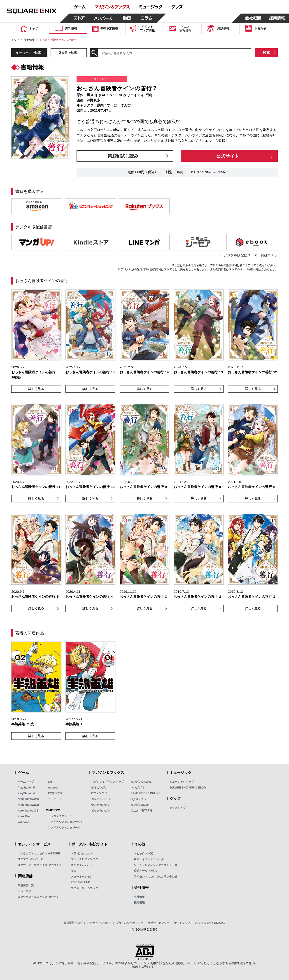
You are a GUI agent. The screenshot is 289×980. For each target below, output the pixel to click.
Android (53, 788)
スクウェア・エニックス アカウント (40, 865)
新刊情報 (29, 40)
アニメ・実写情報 (141, 811)
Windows (24, 822)
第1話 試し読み (123, 156)
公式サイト (228, 156)
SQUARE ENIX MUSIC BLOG (188, 788)
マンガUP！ (138, 788)
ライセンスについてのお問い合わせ (156, 877)
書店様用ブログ (73, 923)
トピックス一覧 (143, 854)
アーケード (55, 799)
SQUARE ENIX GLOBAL (210, 923)
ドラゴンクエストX (60, 816)
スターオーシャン (82, 877)
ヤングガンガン (101, 805)
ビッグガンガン (101, 811)
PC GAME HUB (80, 882)
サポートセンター (158, 923)
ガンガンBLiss (140, 805)
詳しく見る (36, 389)
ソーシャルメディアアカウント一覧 (156, 865)
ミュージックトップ (182, 782)
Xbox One (24, 816)
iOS (50, 782)
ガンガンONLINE (141, 782)
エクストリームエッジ (84, 888)
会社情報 (139, 897)
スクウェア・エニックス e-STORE (39, 854)
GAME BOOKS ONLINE (145, 793)
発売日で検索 (68, 53)
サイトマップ (182, 923)
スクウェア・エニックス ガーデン (38, 897)
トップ (15, 40)
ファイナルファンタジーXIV (65, 822)
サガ (74, 871)
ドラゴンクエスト (82, 854)
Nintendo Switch (28, 805)
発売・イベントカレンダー (150, 859)
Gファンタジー (100, 793)
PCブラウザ (55, 793)
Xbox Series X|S (28, 811)
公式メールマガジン (146, 871)
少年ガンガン (99, 788)
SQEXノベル (138, 799)
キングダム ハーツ (82, 865)
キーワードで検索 (28, 53)
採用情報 (139, 903)
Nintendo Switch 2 (29, 799)
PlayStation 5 (26, 788)
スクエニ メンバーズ (30, 859)
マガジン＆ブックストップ (107, 782)
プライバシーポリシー (130, 923)
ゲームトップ (26, 782)
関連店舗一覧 (26, 885)
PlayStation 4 (26, 793)
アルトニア (24, 891)
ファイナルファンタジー (86, 859)
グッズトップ (177, 808)
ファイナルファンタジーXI (64, 828)
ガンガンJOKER (101, 799)
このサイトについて (99, 923)
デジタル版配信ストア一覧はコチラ (251, 255)
